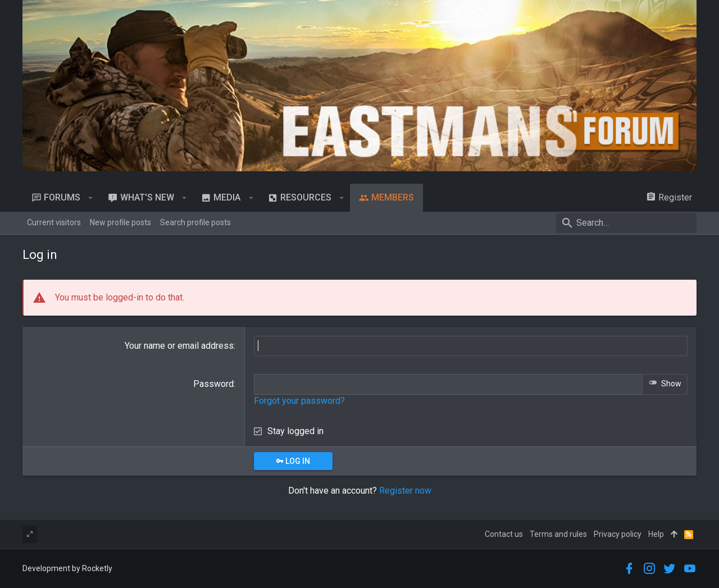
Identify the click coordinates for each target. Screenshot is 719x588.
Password (213, 384)
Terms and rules (558, 534)
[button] (91, 198)
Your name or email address (179, 346)
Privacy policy (618, 534)
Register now (405, 491)
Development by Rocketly (67, 568)
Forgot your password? (299, 401)
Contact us (504, 534)
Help (656, 534)
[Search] (626, 223)
